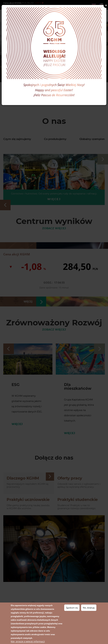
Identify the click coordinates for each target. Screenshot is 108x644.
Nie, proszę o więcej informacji (28, 641)
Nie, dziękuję (89, 608)
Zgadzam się (72, 608)
